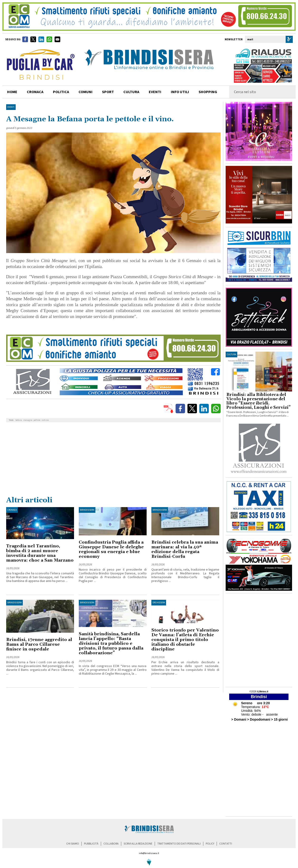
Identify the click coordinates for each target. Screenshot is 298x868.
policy (210, 844)
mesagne (28, 420)
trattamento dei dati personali (179, 844)
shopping (208, 92)
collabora (111, 844)
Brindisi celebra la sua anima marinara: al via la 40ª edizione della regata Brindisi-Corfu (185, 549)
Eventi (155, 92)
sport (108, 92)
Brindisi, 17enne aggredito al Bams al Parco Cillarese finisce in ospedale (39, 644)
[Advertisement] (113, 460)
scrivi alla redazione (138, 844)
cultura (131, 92)
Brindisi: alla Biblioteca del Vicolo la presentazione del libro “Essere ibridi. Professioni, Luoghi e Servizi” (258, 401)
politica (61, 92)
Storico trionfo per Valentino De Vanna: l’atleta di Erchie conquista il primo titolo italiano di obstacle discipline (185, 640)
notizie (45, 420)
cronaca (35, 92)
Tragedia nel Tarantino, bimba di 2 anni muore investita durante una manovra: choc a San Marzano (40, 553)
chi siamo (73, 844)
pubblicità (91, 844)
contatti (226, 844)
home (12, 92)
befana (19, 420)
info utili (180, 92)
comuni (86, 92)
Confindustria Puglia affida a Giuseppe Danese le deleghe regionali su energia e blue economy (111, 549)
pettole (37, 420)
